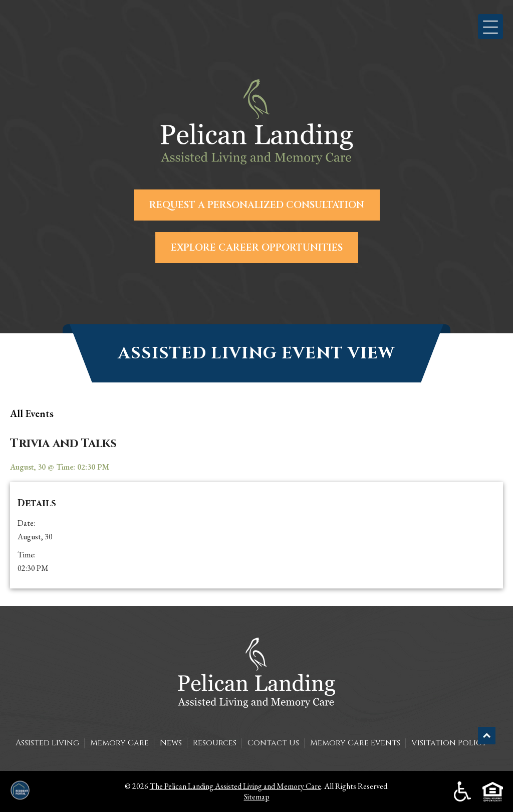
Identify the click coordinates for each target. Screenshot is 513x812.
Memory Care (119, 743)
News (171, 743)
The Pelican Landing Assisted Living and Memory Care (235, 786)
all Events (32, 414)
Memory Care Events (355, 743)
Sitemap (257, 797)
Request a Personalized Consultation (257, 205)
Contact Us (273, 743)
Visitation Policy (449, 743)
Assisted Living (47, 743)
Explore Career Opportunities (257, 248)
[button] (490, 27)
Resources (215, 743)
